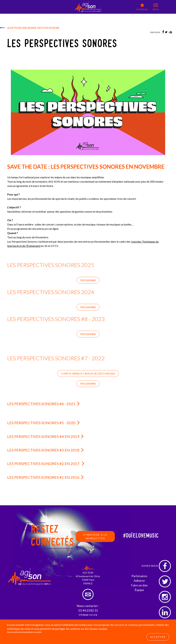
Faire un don (139, 585)
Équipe (139, 590)
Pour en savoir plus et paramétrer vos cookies (24, 632)
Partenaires (139, 576)
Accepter (158, 637)
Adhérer (139, 581)
